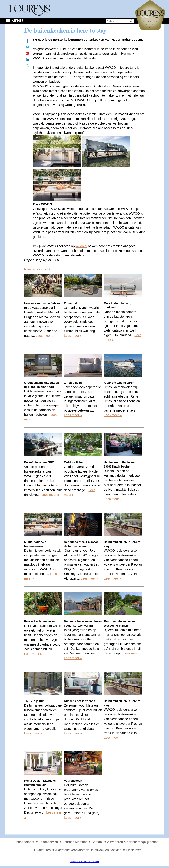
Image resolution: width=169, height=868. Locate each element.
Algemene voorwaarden (72, 850)
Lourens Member (75, 842)
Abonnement (25, 842)
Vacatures (44, 850)
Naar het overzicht (37, 269)
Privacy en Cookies (108, 850)
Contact (97, 842)
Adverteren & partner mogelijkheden (133, 842)
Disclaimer (133, 850)
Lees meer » (45, 336)
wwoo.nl (81, 246)
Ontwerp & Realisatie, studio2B (84, 861)
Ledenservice (48, 842)
